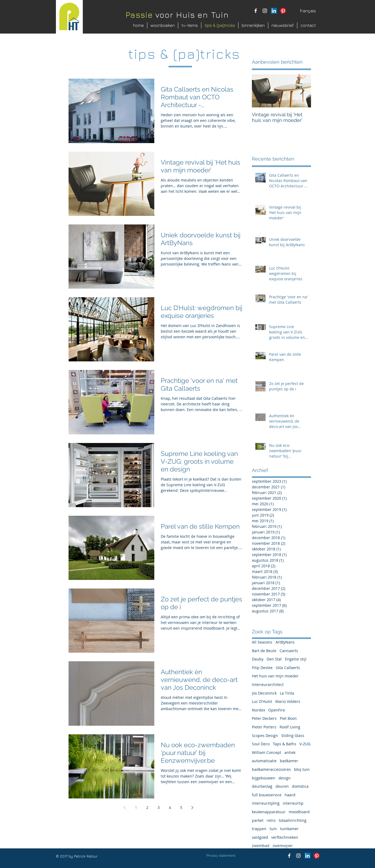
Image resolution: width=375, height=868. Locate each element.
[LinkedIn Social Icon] (274, 11)
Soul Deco (261, 744)
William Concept (267, 752)
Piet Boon (288, 718)
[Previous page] (125, 808)
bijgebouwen (264, 778)
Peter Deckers (264, 718)
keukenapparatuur (269, 812)
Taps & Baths (285, 744)
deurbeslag (262, 786)
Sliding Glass (293, 736)
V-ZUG (305, 744)
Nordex (258, 710)
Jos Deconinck (264, 693)
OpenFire (277, 710)
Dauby (258, 659)
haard (290, 795)
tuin (273, 829)
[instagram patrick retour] (265, 11)
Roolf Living (290, 727)
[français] (308, 11)
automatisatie (264, 761)
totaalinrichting (293, 820)
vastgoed (260, 837)
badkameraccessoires (271, 769)
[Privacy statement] (221, 856)
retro (271, 820)
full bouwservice (267, 795)
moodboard (299, 812)
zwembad (261, 846)
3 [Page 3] (159, 807)
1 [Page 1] (136, 807)
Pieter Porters (264, 727)
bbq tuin (302, 769)
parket (258, 820)
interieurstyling (266, 803)
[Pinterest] (283, 11)
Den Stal (274, 659)
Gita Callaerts (288, 668)
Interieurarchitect (268, 684)
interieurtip (293, 803)
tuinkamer (289, 829)
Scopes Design (265, 736)
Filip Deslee (262, 668)
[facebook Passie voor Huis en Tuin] (256, 11)
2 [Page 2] (147, 807)
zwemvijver (283, 846)
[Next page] (192, 808)
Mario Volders (288, 701)
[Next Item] (302, 91)
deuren (282, 786)
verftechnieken (285, 837)
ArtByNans (285, 642)
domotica (300, 786)
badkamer (289, 761)
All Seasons (262, 642)
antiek (290, 752)
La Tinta (287, 693)
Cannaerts (289, 651)
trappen (259, 829)
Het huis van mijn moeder (275, 676)
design (285, 778)
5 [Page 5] (181, 807)
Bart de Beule (264, 651)
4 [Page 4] (170, 807)
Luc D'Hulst (262, 701)
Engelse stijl (296, 659)
